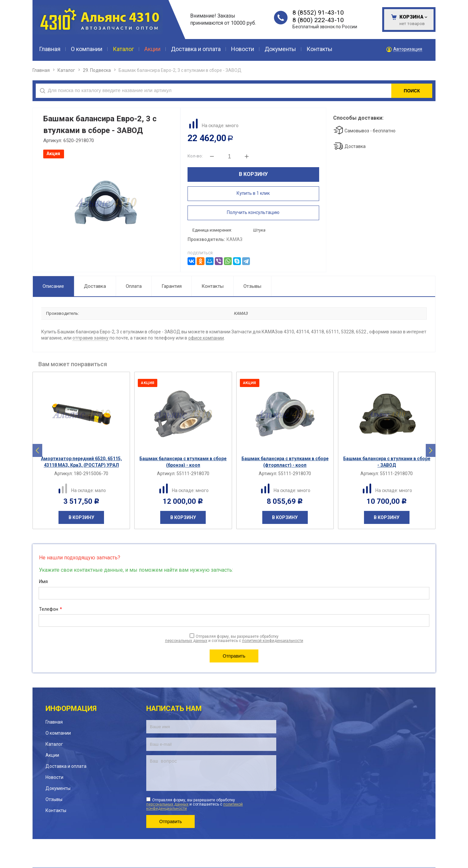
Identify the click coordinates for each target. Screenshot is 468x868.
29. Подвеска (97, 70)
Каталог (66, 70)
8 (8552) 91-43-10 (318, 13)
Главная (41, 70)
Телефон (51, 609)
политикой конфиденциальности (273, 641)
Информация (71, 708)
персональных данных (186, 641)
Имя (43, 581)
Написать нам (174, 708)
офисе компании (206, 338)
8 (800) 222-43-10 (318, 20)
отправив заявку (91, 338)
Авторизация (408, 49)
